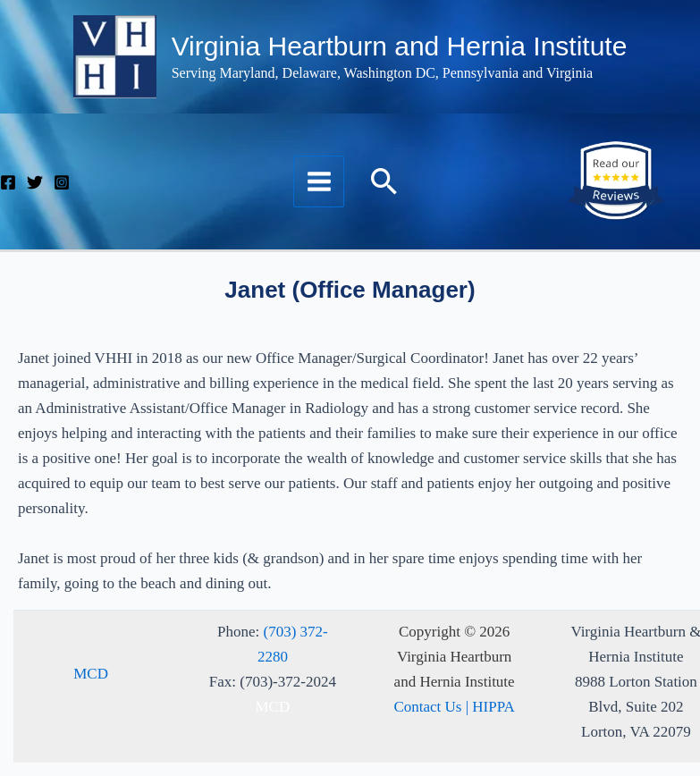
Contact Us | (433, 707)
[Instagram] (62, 182)
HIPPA (493, 707)
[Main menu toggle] (319, 181)
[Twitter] (35, 182)
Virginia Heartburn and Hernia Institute (400, 46)
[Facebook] (8, 182)
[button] (384, 181)
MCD (91, 674)
